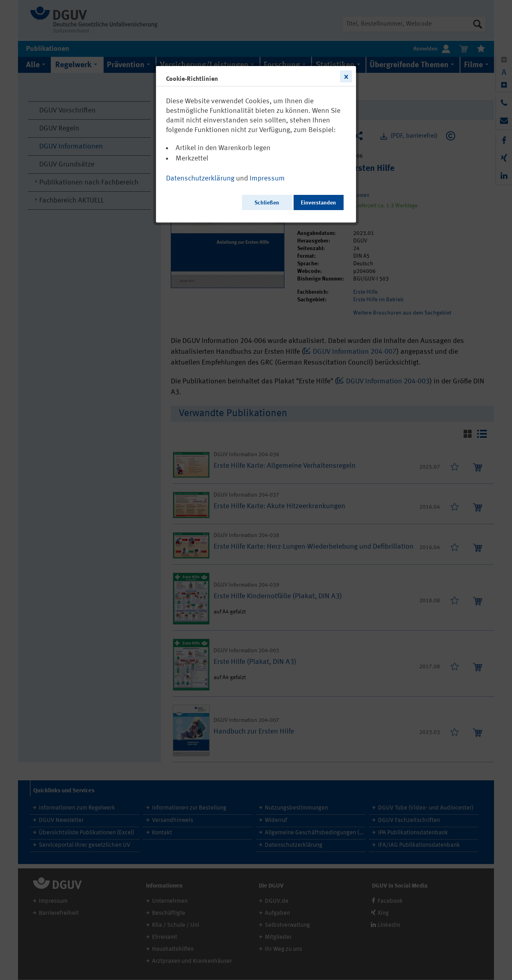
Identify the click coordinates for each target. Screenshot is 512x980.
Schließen (267, 203)
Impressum (267, 178)
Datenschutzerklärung (200, 178)
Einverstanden (318, 203)
